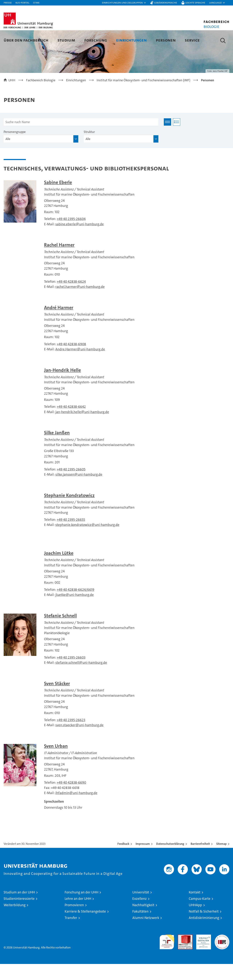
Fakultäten (140, 927)
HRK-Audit (203, 953)
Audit (181, 953)
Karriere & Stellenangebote (85, 927)
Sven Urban (56, 762)
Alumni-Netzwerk (146, 934)
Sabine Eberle (58, 198)
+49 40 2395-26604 (71, 235)
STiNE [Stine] (36, 2)
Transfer (71, 934)
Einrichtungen (131, 40)
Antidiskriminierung (204, 934)
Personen (166, 40)
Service (192, 40)
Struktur (89, 148)
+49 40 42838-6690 (71, 799)
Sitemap (221, 860)
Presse (8, 2)
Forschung (96, 40)
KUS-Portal (22, 2)
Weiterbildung (15, 921)
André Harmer (59, 324)
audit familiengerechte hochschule (167, 956)
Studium (66, 40)
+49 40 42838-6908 (71, 360)
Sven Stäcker (57, 700)
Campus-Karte (200, 915)
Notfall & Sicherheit (204, 927)
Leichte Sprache (195, 2)
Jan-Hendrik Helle (62, 386)
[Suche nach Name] (81, 138)
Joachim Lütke (59, 569)
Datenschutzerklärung (170, 860)
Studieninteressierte (19, 915)
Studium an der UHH (19, 908)
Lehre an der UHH (78, 915)
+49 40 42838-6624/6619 (76, 606)
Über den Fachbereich (26, 40)
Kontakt (195, 908)
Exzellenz (140, 915)
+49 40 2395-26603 (71, 673)
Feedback (123, 860)
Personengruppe (15, 148)
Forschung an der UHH (81, 908)
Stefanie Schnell (60, 632)
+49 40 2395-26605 (71, 485)
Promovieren (74, 921)
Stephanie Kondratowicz (69, 511)
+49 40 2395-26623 (71, 736)
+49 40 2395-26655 (71, 536)
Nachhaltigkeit (143, 921)
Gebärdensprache (166, 2)
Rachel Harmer (59, 261)
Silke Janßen (57, 449)
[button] (124, 3)
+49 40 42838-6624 (71, 298)
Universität (141, 908)
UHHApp (195, 921)
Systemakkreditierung (222, 953)
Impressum (143, 860)
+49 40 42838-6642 (71, 423)
